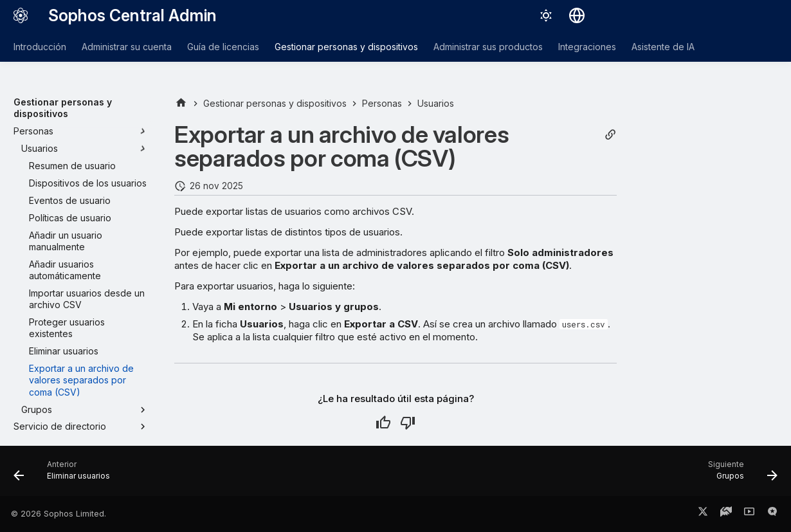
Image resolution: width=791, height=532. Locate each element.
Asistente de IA (663, 47)
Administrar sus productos (488, 47)
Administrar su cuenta (127, 47)
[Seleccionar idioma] (577, 15)
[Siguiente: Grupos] (739, 475)
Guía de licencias (223, 47)
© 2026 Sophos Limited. (59, 514)
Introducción (40, 47)
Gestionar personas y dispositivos (346, 47)
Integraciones (587, 47)
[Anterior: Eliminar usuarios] (66, 475)
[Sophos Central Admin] (21, 15)
